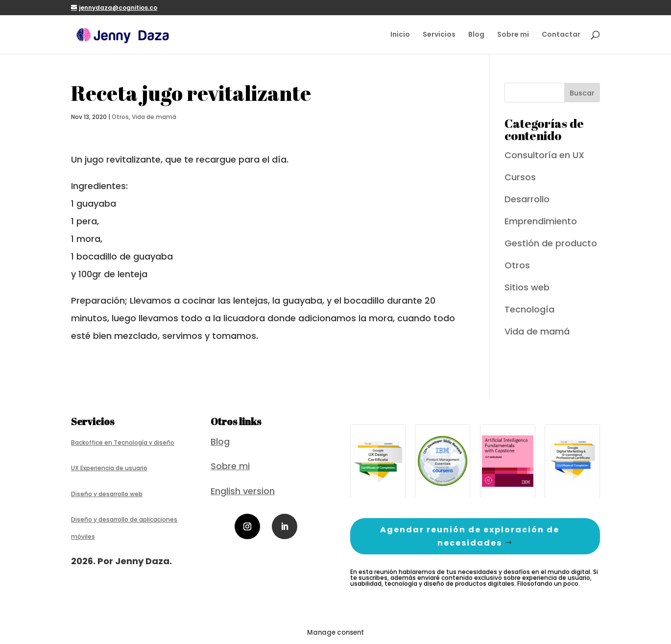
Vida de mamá (154, 117)
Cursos (520, 177)
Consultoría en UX (544, 155)
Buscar (582, 93)
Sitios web (527, 287)
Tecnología (529, 309)
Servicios (439, 35)
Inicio (400, 35)
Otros (120, 117)
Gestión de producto (551, 243)
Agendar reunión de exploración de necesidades (470, 536)
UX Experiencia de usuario (109, 468)
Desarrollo (527, 199)
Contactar (561, 35)
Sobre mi (513, 35)
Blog (476, 35)
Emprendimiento (541, 221)
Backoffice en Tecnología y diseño (123, 442)
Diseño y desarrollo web (107, 494)
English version (243, 491)
